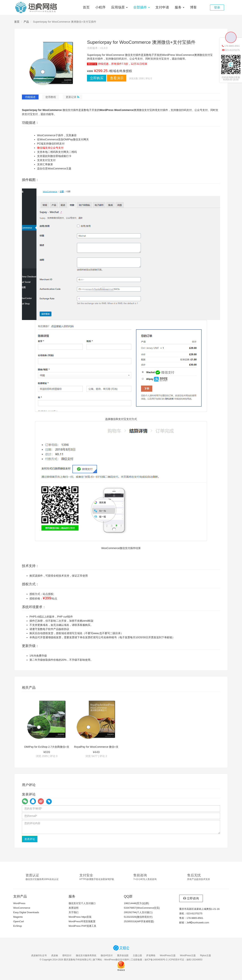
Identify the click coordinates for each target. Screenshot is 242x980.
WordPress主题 (168, 955)
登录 (217, 7)
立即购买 (97, 78)
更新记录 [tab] (73, 97)
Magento (18, 917)
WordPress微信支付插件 (117, 960)
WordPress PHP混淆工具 (82, 926)
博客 (193, 7)
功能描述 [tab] (30, 97)
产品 (26, 22)
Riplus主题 (205, 955)
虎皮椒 (54, 955)
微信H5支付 (107, 955)
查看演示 (117, 78)
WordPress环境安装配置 (82, 921)
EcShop (18, 926)
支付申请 (162, 7)
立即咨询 (191, 898)
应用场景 (119, 7)
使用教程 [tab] (51, 97)
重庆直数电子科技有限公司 (77, 960)
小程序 (100, 7)
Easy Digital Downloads (26, 912)
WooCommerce (22, 908)
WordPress (19, 903)
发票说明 (74, 908)
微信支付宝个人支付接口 (82, 903)
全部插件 (142, 7)
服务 (180, 7)
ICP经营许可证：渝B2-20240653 (186, 960)
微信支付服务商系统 (86, 955)
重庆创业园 (123, 955)
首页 (86, 7)
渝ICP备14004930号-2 (156, 960)
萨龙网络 (151, 955)
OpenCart (19, 921)
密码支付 (67, 955)
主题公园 (137, 955)
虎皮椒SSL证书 (39, 955)
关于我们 (74, 912)
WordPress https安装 (80, 917)
